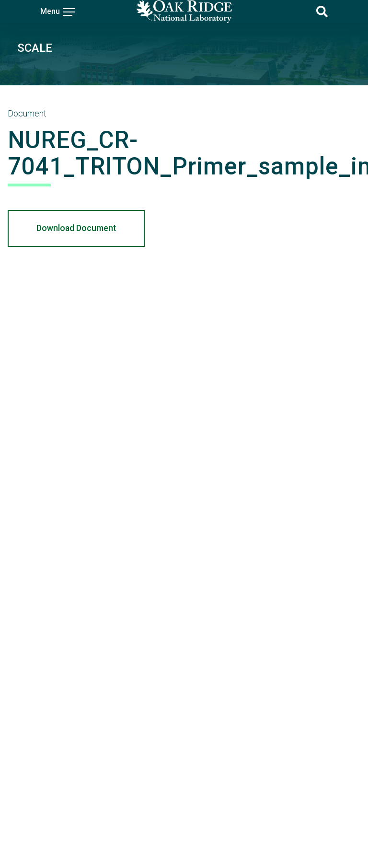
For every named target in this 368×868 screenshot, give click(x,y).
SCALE (35, 48)
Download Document (76, 228)
